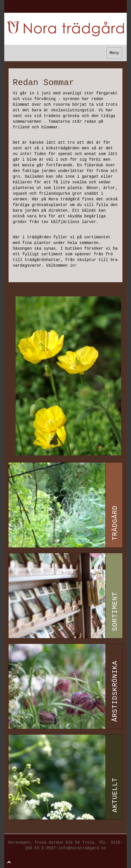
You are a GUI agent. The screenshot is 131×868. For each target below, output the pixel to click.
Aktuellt (115, 795)
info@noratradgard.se (82, 848)
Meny (114, 53)
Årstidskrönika (115, 691)
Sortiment (115, 611)
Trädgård (115, 523)
